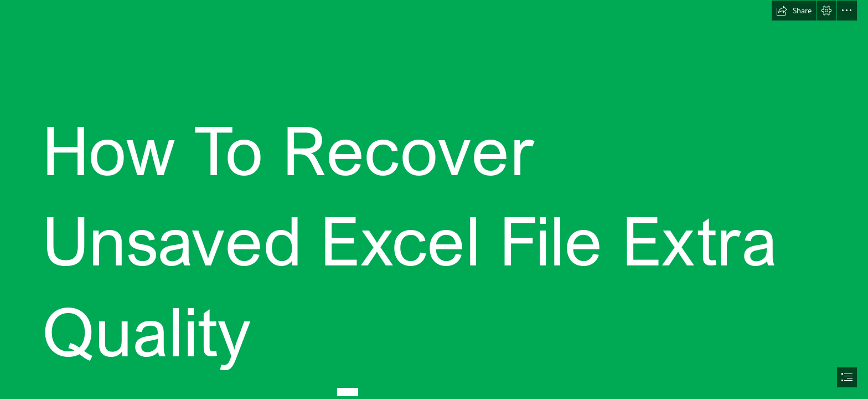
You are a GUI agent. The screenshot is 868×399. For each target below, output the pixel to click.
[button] (794, 11)
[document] (434, 199)
